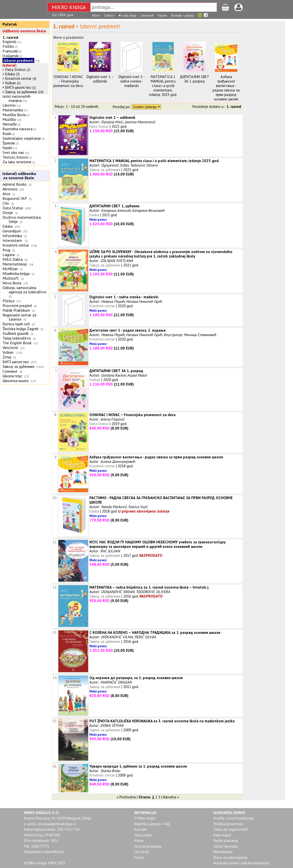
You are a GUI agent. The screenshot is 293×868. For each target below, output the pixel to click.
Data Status (15, 69)
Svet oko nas (13, 152)
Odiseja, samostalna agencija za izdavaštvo (25, 290)
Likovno (9, 105)
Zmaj (7, 357)
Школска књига (15, 381)
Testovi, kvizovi (15, 157)
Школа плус (12, 376)
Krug (6, 250)
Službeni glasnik (16, 333)
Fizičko (8, 46)
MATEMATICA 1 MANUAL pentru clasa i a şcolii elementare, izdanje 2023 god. (163, 86)
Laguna (9, 255)
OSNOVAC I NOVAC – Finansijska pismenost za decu (68, 81)
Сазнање (10, 371)
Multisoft (11, 278)
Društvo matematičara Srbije (22, 219)
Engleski (9, 42)
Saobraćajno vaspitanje (22, 138)
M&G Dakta (13, 259)
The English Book (17, 343)
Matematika (13, 110)
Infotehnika (12, 236)
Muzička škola (14, 115)
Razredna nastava (18, 129)
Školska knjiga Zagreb (20, 329)
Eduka (10, 74)
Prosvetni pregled (17, 305)
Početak (10, 24)
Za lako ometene (17, 162)
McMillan (10, 269)
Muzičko (9, 119)
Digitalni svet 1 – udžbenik (100, 79)
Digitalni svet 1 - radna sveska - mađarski (132, 81)
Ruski (7, 133)
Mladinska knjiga (16, 273)
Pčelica (8, 301)
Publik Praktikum (16, 310)
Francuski (10, 51)
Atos (6, 194)
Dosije (8, 213)
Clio (6, 203)
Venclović (10, 347)
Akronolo (10, 189)
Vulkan (11, 83)
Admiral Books (15, 184)
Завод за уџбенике (21, 92)
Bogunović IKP (15, 198)
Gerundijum (12, 231)
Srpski (7, 148)
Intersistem (13, 240)
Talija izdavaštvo (17, 338)
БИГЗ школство (18, 87)
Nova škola (12, 283)
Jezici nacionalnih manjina (17, 98)
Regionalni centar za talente (19, 317)
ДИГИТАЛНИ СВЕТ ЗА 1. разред (195, 79)
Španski (9, 143)
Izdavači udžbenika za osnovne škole (19, 176)
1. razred (10, 37)
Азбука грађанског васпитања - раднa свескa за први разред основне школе (226, 88)
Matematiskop (15, 264)
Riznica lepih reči (16, 324)
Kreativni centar (18, 78)
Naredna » (171, 797)
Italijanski (11, 56)
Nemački (10, 124)
